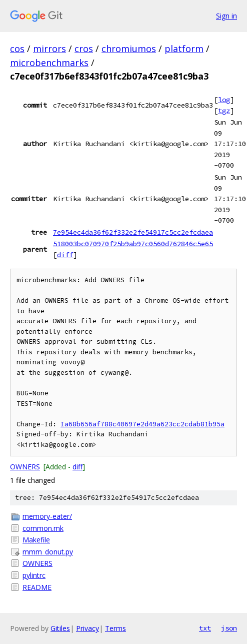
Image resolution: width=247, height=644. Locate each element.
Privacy (87, 628)
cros (84, 49)
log (224, 100)
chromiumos (129, 49)
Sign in (226, 16)
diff (65, 255)
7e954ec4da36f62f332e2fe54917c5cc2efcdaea (133, 232)
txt (205, 628)
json (229, 628)
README (37, 587)
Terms (115, 628)
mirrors (49, 49)
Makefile (36, 540)
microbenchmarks (49, 63)
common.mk (43, 528)
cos (17, 49)
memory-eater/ (47, 516)
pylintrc (34, 575)
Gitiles (60, 628)
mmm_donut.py (48, 552)
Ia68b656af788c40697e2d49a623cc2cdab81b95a (142, 424)
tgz (224, 111)
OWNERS (25, 467)
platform (184, 49)
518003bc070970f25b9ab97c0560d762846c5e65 (133, 244)
